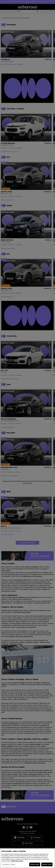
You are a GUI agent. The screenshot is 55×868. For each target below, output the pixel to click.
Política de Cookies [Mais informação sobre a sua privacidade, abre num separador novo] (17, 861)
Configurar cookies (9, 864)
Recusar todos (47, 864)
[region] (27, 858)
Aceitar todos (35, 864)
